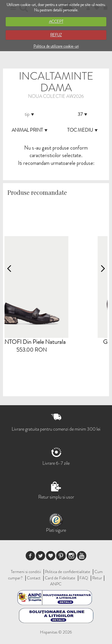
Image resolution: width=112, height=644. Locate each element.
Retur (97, 578)
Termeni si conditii (26, 572)
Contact (34, 578)
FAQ (84, 578)
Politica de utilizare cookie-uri (56, 46)
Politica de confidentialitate (68, 572)
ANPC (56, 584)
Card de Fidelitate (60, 578)
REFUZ (56, 35)
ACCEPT (56, 21)
